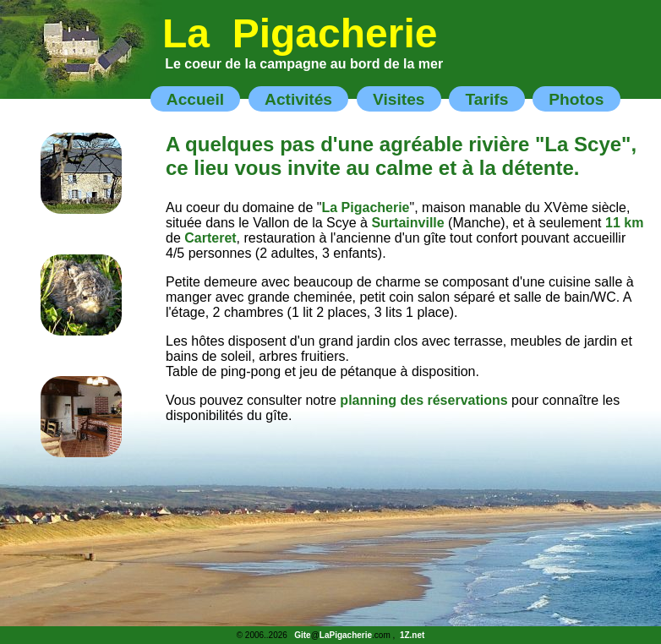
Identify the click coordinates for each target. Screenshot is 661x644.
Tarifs (486, 98)
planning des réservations (423, 400)
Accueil (195, 98)
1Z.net (412, 635)
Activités (298, 98)
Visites (399, 98)
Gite (302, 635)
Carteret (210, 238)
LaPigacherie (346, 635)
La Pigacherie (300, 33)
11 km (624, 223)
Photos (576, 98)
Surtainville (407, 223)
